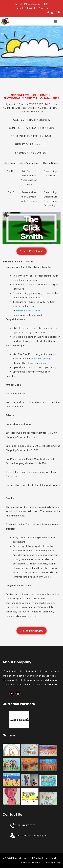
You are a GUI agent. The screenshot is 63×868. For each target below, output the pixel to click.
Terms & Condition (31, 862)
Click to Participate (32, 251)
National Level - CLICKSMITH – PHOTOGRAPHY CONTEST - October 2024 (32, 97)
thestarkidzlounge (41, 359)
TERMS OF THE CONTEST (19, 261)
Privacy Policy (53, 862)
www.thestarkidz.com (28, 311)
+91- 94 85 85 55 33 (29, 4)
